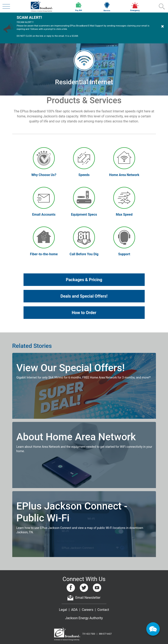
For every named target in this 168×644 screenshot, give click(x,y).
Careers (88, 610)
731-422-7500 (89, 634)
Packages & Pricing (84, 280)
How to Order (84, 313)
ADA (74, 610)
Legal (63, 610)
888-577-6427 (105, 634)
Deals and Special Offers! (84, 296)
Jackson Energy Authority (84, 618)
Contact (103, 610)
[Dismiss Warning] (162, 28)
